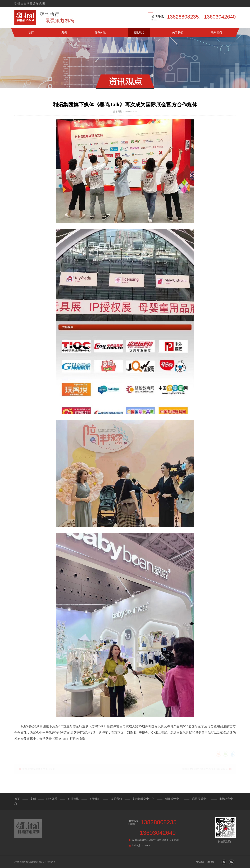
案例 (64, 32)
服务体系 (100, 32)
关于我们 (178, 32)
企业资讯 (73, 799)
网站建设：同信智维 (205, 862)
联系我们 (216, 32)
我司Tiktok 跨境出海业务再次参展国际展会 (205, 768)
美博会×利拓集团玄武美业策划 (39, 768)
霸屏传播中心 (200, 799)
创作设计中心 (173, 799)
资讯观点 (139, 32)
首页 (31, 32)
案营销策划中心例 (143, 799)
